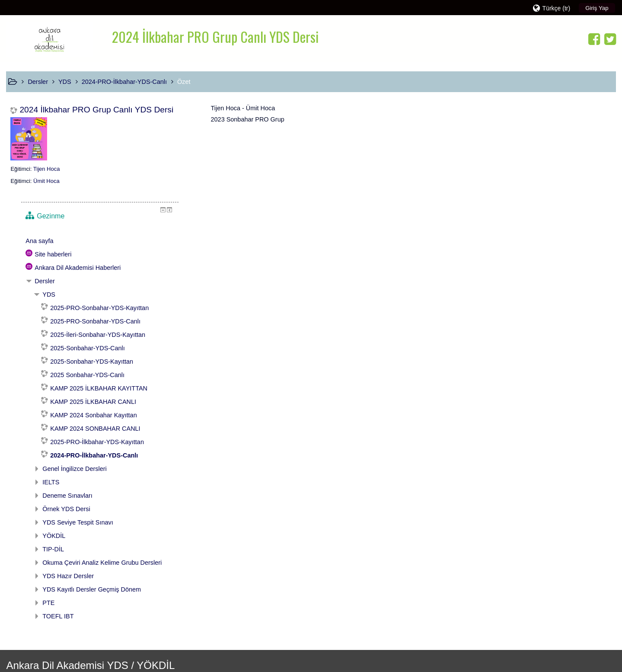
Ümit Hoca (46, 181)
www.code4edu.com (60, 651)
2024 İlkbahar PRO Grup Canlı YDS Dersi (96, 110)
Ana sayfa (493, 135)
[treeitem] (545, 135)
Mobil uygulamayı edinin (456, 656)
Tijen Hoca (47, 169)
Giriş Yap (597, 8)
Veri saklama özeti (448, 647)
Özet (184, 82)
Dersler (499, 176)
